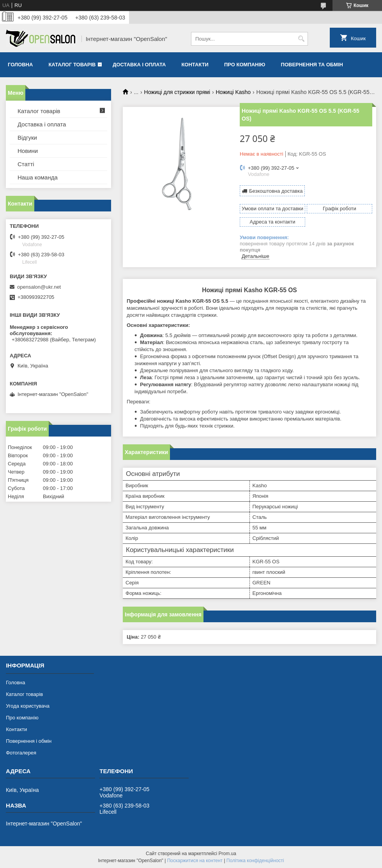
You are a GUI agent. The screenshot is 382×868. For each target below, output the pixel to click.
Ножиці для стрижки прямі (177, 92)
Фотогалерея (21, 753)
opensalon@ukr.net (39, 287)
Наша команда (38, 177)
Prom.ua (227, 854)
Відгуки (27, 138)
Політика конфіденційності (255, 861)
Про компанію (245, 65)
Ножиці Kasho (233, 92)
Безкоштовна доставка (276, 191)
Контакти (195, 65)
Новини (28, 151)
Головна (20, 65)
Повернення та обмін (312, 65)
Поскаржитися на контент (195, 861)
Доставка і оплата (139, 65)
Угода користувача (28, 706)
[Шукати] (301, 39)
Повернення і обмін (29, 741)
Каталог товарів (72, 65)
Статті (26, 164)
